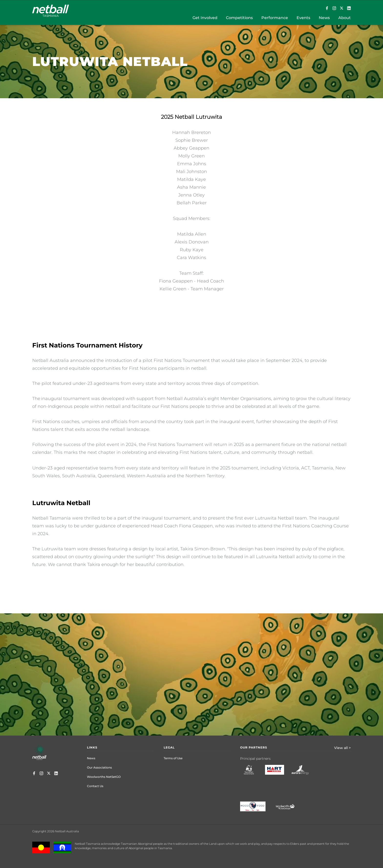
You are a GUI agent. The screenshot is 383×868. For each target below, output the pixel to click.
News (91, 758)
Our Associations (99, 767)
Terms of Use (173, 758)
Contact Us (95, 786)
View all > (342, 748)
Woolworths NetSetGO (104, 777)
